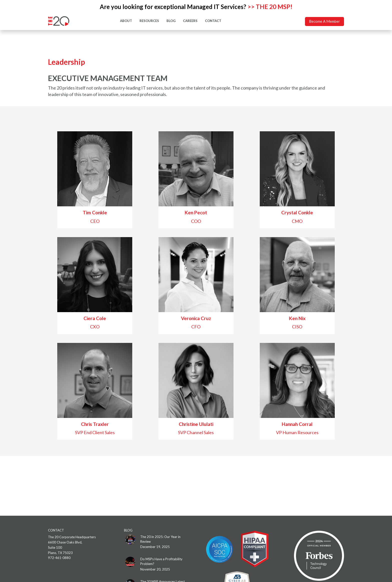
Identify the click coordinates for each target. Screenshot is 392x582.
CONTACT (213, 21)
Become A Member (324, 21)
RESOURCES (149, 21)
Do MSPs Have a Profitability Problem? (161, 561)
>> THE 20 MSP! (270, 7)
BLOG (171, 21)
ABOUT (126, 21)
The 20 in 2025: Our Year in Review (160, 539)
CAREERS (190, 21)
